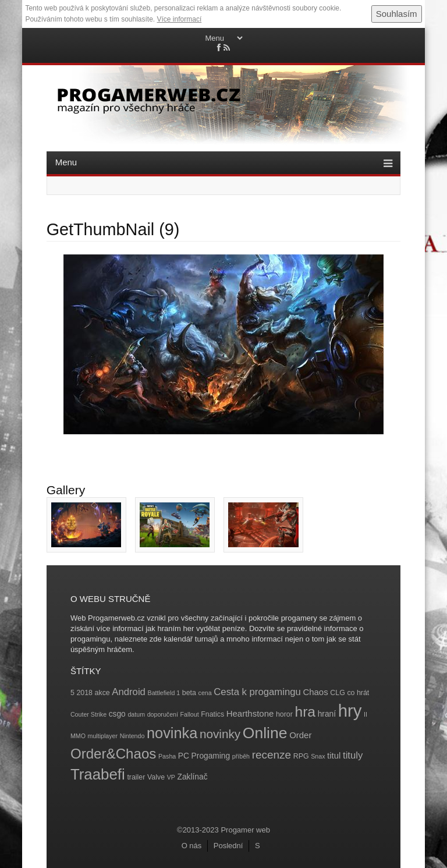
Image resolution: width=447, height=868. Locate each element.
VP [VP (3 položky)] (171, 777)
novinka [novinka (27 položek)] (172, 733)
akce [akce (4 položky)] (102, 693)
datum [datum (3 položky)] (136, 714)
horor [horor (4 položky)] (284, 714)
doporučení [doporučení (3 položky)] (163, 714)
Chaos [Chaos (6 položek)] (315, 692)
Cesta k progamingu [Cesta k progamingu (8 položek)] (257, 692)
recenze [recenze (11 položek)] (272, 755)
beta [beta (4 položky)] (189, 693)
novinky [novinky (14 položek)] (220, 734)
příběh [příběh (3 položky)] (241, 756)
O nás (192, 846)
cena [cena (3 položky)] (205, 693)
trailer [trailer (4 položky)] (136, 777)
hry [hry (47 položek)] (350, 711)
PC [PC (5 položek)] (184, 756)
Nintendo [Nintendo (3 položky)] (132, 736)
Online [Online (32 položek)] (265, 733)
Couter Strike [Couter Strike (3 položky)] (88, 714)
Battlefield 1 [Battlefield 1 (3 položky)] (164, 693)
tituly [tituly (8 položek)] (353, 755)
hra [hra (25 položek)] (305, 712)
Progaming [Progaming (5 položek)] (211, 756)
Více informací (180, 19)
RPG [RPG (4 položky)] (301, 756)
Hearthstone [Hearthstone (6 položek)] (250, 713)
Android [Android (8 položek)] (129, 692)
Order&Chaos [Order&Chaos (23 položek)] (113, 754)
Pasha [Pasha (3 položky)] (167, 756)
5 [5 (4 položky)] (72, 693)
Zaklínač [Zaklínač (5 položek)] (193, 777)
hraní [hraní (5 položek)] (327, 714)
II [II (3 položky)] (366, 714)
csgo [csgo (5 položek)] (117, 714)
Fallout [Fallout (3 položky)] (190, 714)
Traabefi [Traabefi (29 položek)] (98, 774)
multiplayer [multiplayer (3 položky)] (103, 736)
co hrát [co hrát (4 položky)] (358, 693)
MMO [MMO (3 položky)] (78, 736)
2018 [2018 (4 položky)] (84, 693)
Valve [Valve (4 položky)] (156, 777)
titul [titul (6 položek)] (334, 755)
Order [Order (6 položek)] (300, 735)
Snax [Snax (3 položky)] (318, 756)
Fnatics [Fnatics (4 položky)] (212, 714)
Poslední (228, 846)
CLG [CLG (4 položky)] (337, 693)
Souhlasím (397, 14)
